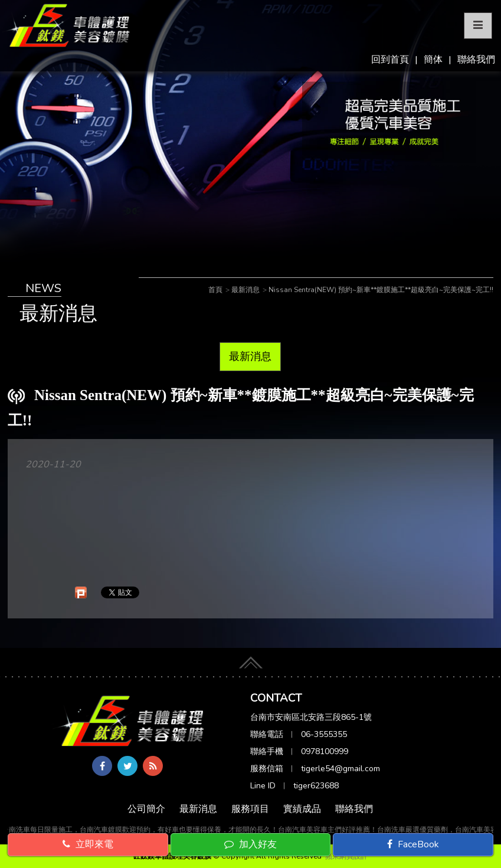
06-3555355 (324, 734)
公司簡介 (146, 809)
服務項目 (250, 809)
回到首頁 (390, 60)
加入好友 (250, 844)
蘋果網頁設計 (346, 856)
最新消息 (250, 356)
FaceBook (413, 844)
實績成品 (302, 809)
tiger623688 (316, 786)
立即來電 (88, 844)
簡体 (433, 60)
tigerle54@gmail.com (340, 769)
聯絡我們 (476, 60)
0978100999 (325, 751)
